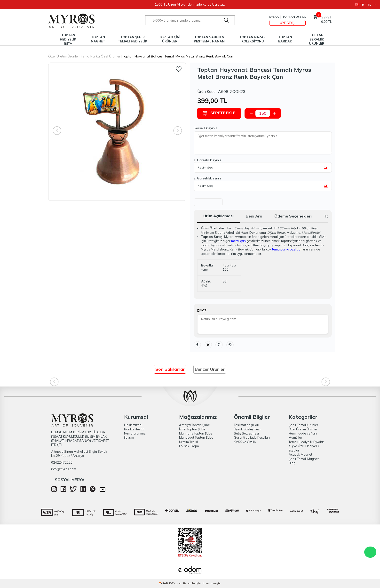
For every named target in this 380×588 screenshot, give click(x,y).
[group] (117, 132)
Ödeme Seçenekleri (293, 216)
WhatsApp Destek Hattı (370, 552)
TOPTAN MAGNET (98, 39)
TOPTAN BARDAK (285, 39)
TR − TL (366, 4)
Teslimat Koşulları (246, 425)
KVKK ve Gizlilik (245, 442)
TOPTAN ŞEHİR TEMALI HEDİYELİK (133, 39)
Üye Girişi (288, 23)
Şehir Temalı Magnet (304, 459)
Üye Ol (274, 17)
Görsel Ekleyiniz (205, 128)
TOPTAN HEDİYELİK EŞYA (68, 39)
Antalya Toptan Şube (194, 425)
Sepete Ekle (219, 113)
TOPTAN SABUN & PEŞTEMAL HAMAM (209, 39)
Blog (292, 463)
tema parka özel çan (287, 249)
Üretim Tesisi (188, 442)
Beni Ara (254, 216)
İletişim (129, 437)
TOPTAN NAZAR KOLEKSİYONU (253, 39)
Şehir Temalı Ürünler (303, 425)
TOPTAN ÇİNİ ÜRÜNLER (170, 39)
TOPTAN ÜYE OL (294, 17)
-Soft (164, 583)
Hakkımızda (133, 425)
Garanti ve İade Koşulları (252, 437)
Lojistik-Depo (189, 446)
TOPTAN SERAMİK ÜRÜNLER (317, 39)
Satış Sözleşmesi (246, 433)
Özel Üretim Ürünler (64, 56)
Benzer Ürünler (210, 369)
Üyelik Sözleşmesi (247, 429)
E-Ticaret (175, 583)
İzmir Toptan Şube (192, 429)
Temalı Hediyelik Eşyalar (306, 442)
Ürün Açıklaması (218, 216)
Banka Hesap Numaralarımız (135, 431)
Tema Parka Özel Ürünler (101, 56)
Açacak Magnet (300, 454)
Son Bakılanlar (170, 369)
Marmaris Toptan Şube (196, 433)
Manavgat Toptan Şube (196, 437)
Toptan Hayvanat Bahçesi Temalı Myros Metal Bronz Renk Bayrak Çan (178, 56)
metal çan (238, 241)
